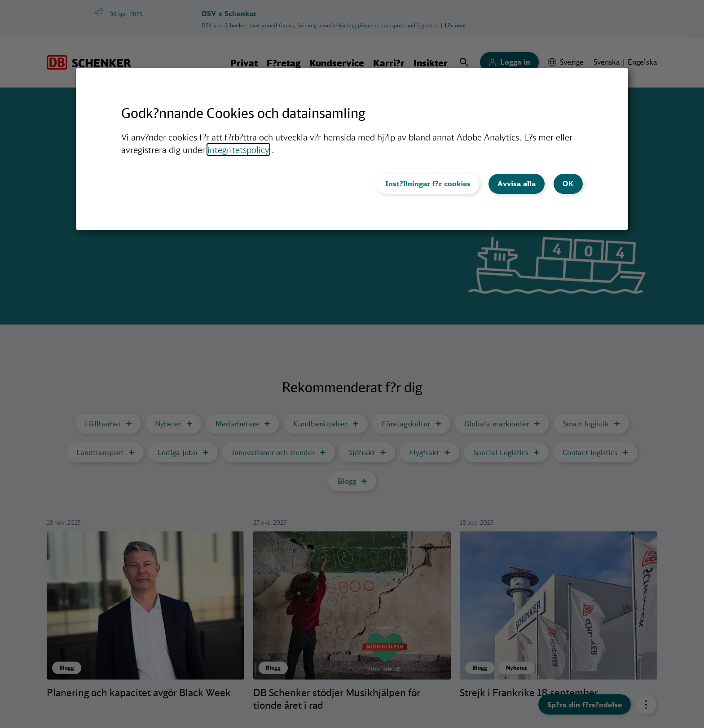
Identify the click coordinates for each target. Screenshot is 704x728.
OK (568, 184)
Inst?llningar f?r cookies (428, 184)
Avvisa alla (517, 184)
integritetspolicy (238, 149)
